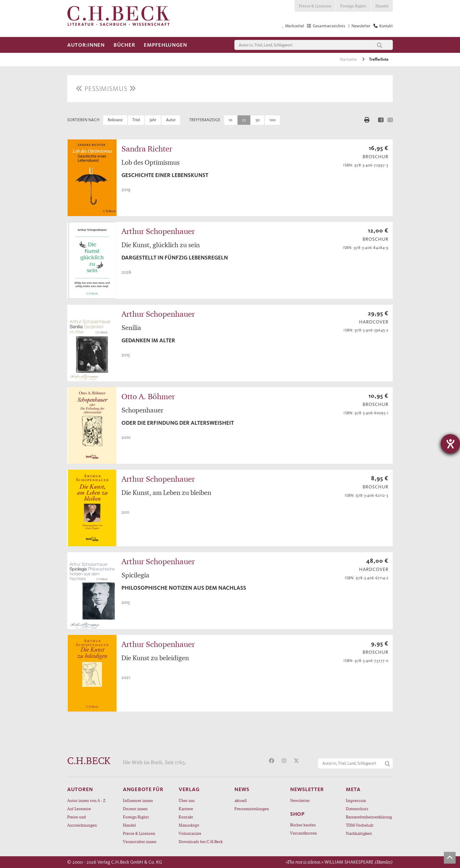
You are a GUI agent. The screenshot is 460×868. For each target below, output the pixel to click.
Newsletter (300, 800)
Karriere (186, 809)
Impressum (356, 800)
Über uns (187, 800)
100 (272, 120)
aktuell (241, 800)
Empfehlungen (165, 45)
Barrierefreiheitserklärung (369, 817)
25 (244, 120)
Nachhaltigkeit (359, 833)
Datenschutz (357, 809)
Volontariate (190, 833)
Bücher (124, 45)
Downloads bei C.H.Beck (201, 841)
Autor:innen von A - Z (86, 800)
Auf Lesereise (79, 809)
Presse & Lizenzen (315, 6)
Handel (382, 6)
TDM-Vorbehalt (360, 825)
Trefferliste (379, 59)
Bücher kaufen (303, 825)
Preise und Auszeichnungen (82, 821)
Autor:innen (86, 45)
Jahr (153, 120)
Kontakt (186, 817)
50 (258, 120)
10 (230, 120)
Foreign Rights (353, 6)
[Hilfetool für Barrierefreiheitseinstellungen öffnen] (450, 444)
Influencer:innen (138, 800)
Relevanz (115, 120)
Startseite (349, 59)
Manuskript (189, 825)
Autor (171, 120)
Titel (136, 120)
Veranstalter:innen (140, 841)
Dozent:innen (135, 809)
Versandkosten (303, 833)
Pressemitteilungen (252, 809)
